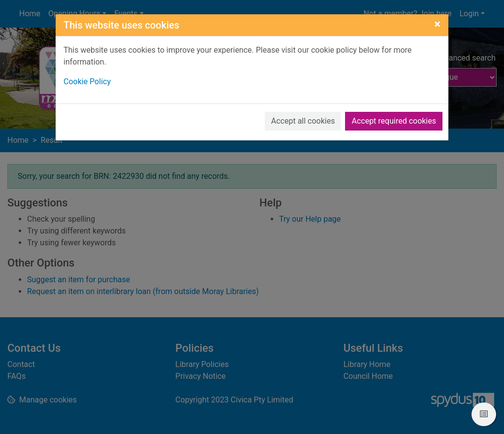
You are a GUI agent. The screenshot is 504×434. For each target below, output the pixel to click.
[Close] (437, 24)
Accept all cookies (303, 121)
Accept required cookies (394, 121)
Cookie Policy (87, 82)
